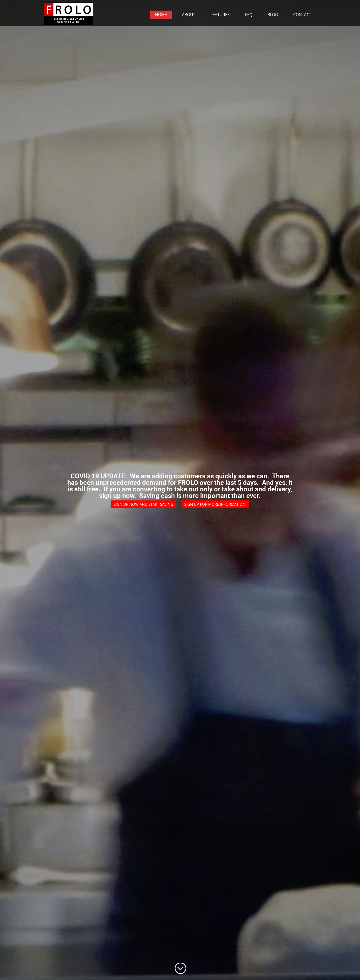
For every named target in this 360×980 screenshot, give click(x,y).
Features (220, 15)
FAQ (249, 15)
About (189, 15)
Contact (302, 15)
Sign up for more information (215, 504)
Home (161, 15)
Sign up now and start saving (143, 504)
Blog (273, 15)
